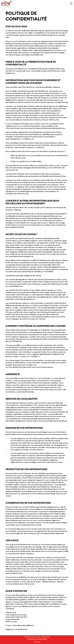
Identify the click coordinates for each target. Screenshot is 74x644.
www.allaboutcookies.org (19, 367)
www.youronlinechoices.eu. (42, 367)
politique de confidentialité (37, 639)
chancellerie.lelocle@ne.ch (23, 625)
